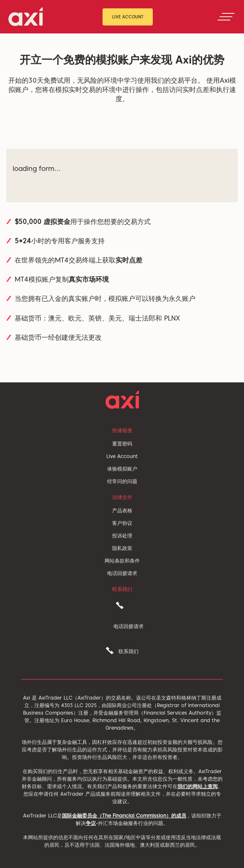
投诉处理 (122, 536)
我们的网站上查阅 (198, 786)
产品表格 (122, 510)
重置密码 (122, 444)
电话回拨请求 (122, 573)
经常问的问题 (122, 481)
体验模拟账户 (122, 469)
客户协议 (122, 523)
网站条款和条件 (122, 561)
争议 (91, 823)
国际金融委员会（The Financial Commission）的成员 (124, 816)
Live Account (128, 17)
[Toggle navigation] (226, 17)
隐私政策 (122, 548)
